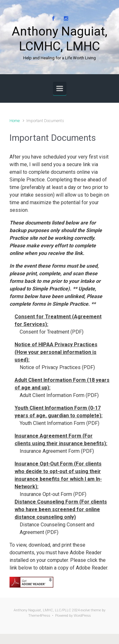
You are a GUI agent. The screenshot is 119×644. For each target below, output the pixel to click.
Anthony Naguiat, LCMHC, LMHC (60, 39)
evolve (85, 610)
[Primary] (60, 88)
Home (15, 121)
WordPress (82, 616)
